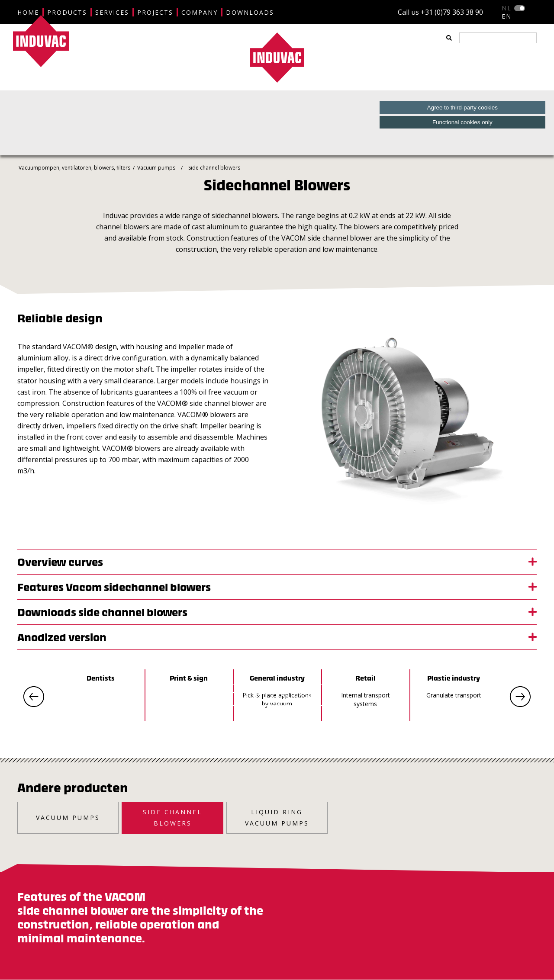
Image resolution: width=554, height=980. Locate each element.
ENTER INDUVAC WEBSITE (277, 695)
